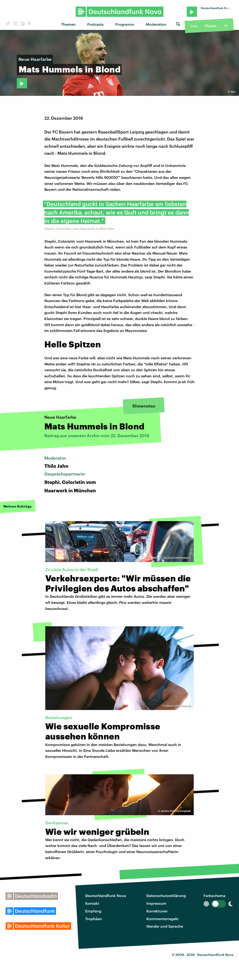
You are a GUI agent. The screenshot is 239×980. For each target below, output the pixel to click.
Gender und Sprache (165, 926)
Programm (125, 24)
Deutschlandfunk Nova (106, 895)
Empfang (93, 911)
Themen (68, 24)
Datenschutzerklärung (166, 895)
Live (194, 26)
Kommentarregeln (162, 919)
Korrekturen (157, 911)
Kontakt (92, 903)
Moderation (156, 24)
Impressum (156, 903)
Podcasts (95, 24)
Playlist (211, 26)
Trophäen (94, 919)
